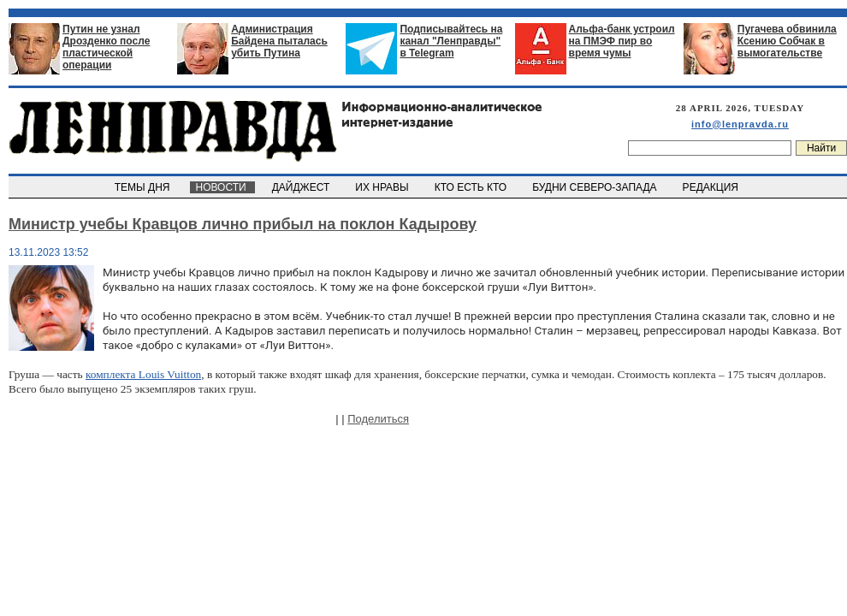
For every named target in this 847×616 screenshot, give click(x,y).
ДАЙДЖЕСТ (302, 187)
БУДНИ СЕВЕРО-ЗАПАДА (595, 187)
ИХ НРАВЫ (384, 187)
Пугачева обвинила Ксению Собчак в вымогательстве (787, 41)
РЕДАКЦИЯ (712, 187)
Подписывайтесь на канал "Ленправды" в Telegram (451, 41)
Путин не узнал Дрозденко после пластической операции (106, 47)
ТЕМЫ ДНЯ (143, 187)
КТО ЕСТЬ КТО (472, 187)
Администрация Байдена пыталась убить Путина (279, 41)
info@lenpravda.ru (740, 124)
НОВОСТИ (222, 187)
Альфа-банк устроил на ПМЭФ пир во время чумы (622, 41)
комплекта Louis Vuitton (143, 374)
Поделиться (378, 419)
